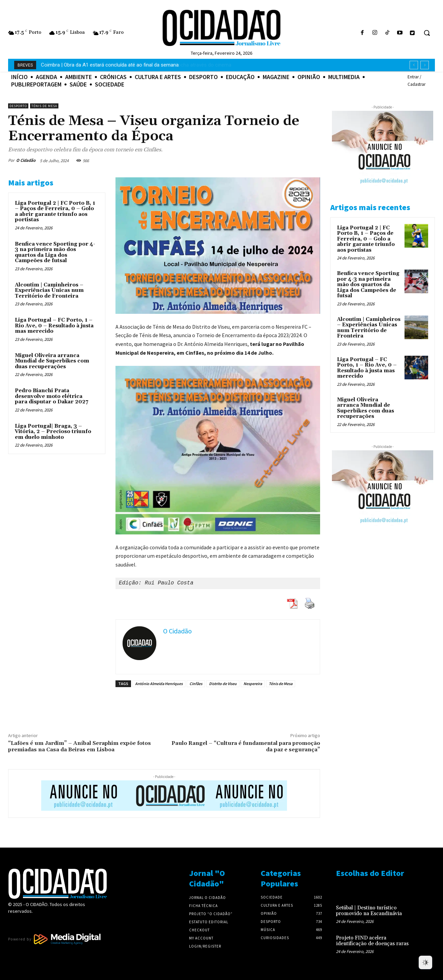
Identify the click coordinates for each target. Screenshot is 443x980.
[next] (425, 65)
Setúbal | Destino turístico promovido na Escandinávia (369, 911)
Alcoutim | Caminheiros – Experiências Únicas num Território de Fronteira (49, 291)
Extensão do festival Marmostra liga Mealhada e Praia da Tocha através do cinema (133, 65)
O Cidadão (26, 160)
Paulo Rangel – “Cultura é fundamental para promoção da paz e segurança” (246, 746)
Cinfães (196, 684)
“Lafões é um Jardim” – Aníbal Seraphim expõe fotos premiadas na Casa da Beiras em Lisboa (80, 746)
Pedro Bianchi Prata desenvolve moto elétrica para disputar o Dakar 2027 (51, 396)
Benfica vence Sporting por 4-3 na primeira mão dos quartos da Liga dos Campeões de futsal (55, 253)
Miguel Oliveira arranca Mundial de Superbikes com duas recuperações (52, 361)
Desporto (18, 106)
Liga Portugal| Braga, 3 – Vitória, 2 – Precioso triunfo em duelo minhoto (53, 432)
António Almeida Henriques (159, 684)
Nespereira (253, 684)
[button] (427, 33)
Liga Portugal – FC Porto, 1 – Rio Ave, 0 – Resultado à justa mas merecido (54, 326)
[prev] (414, 65)
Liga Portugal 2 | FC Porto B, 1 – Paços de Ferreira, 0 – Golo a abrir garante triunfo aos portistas (55, 212)
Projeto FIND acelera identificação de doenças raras (372, 941)
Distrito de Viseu (223, 684)
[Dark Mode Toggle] (425, 962)
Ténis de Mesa (44, 106)
